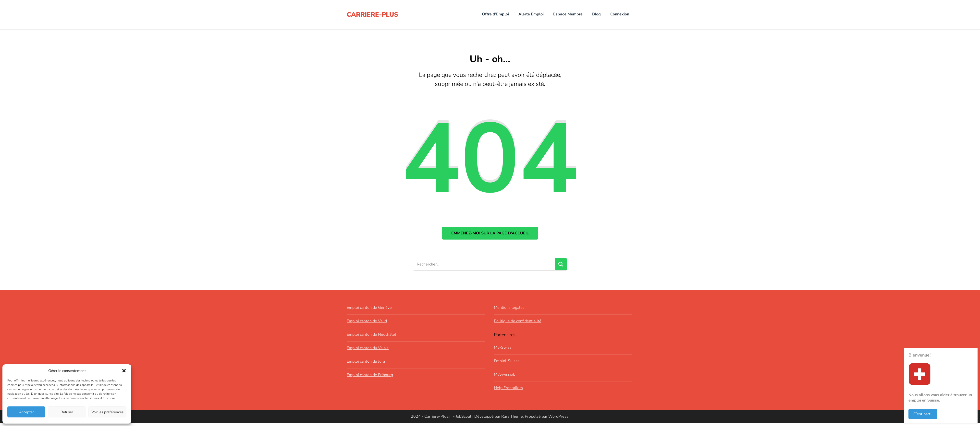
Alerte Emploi (531, 14)
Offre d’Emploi (495, 14)
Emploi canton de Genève (369, 310)
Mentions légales (509, 310)
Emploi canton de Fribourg (370, 377)
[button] (124, 371)
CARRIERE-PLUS (375, 14)
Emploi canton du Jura (366, 364)
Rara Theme (512, 419)
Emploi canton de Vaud (367, 324)
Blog (596, 14)
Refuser (67, 412)
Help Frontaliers (508, 390)
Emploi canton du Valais (368, 351)
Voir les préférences (107, 412)
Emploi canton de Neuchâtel (371, 337)
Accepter (26, 412)
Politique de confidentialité (518, 324)
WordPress (558, 419)
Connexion (620, 14)
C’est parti (922, 414)
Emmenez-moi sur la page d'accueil (490, 235)
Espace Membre (568, 14)
